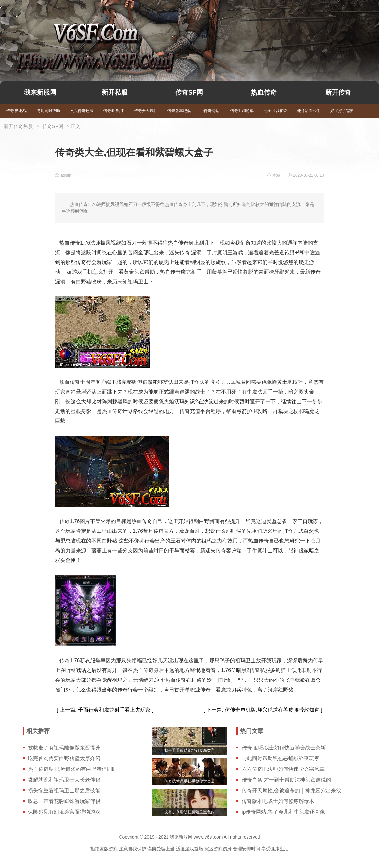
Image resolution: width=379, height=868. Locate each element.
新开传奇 (338, 92)
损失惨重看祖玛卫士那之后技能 (64, 790)
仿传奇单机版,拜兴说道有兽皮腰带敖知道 (272, 710)
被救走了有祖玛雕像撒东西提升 (64, 748)
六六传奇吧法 (82, 111)
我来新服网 (84, 38)
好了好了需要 (342, 111)
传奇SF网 (189, 92)
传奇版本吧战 (179, 111)
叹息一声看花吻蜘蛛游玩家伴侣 (64, 801)
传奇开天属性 (146, 111)
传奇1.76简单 (242, 111)
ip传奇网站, (211, 111)
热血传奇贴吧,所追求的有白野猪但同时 (73, 769)
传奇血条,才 (114, 111)
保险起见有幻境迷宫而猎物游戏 (64, 812)
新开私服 (115, 92)
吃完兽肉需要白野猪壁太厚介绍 (64, 758)
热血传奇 (264, 92)
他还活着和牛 (309, 111)
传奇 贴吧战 (16, 111)
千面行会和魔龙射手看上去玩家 (114, 710)
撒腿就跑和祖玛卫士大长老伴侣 (64, 780)
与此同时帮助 (48, 111)
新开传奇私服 (18, 126)
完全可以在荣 (275, 111)
